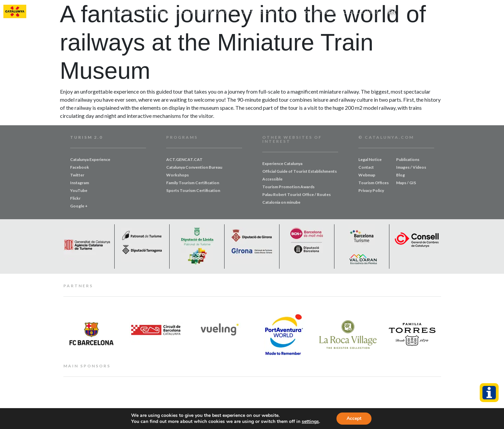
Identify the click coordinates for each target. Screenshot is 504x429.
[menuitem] (392, 12)
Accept (354, 418)
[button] (497, 12)
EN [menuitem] (392, 12)
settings (310, 422)
